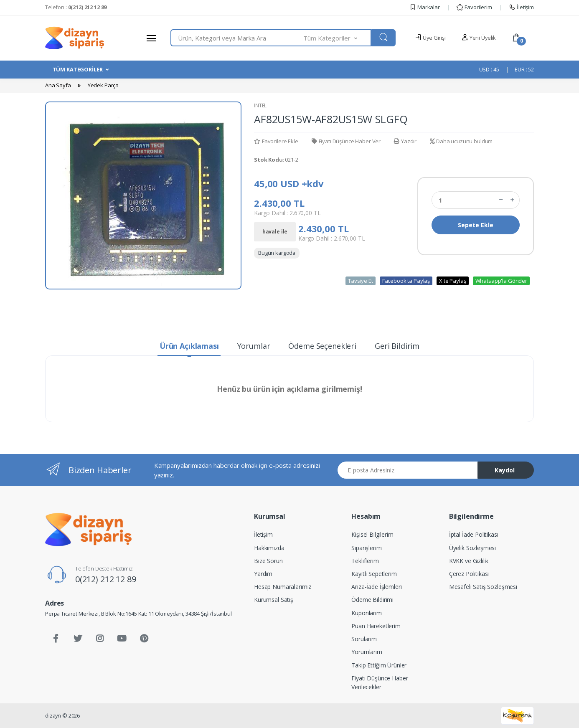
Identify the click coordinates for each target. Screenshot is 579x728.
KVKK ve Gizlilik (469, 561)
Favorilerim (474, 7)
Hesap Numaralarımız (283, 587)
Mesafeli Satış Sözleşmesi (483, 587)
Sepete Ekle (476, 225)
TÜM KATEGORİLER (78, 69)
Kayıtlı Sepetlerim (374, 574)
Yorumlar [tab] (254, 346)
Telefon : (76, 7)
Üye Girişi (430, 38)
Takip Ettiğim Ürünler (379, 665)
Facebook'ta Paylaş (406, 281)
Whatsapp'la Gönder (501, 281)
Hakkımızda (269, 548)
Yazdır (405, 141)
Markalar (425, 7)
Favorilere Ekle (276, 141)
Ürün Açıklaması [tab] (189, 346)
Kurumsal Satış (274, 600)
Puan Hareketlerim (376, 626)
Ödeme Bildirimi (372, 600)
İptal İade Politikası (474, 534)
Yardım (263, 574)
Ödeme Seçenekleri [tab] (322, 346)
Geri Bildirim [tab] (397, 346)
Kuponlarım (367, 613)
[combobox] (237, 38)
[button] (338, 38)
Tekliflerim (365, 561)
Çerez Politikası (469, 574)
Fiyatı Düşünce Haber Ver (346, 141)
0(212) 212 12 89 (106, 579)
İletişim (521, 7)
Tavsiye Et (361, 281)
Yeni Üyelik (479, 38)
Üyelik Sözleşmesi (473, 548)
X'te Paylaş (452, 281)
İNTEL (260, 105)
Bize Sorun (268, 561)
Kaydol (505, 470)
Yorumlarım (367, 652)
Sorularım (364, 639)
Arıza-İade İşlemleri (376, 587)
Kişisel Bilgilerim (372, 534)
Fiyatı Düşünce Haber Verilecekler (380, 682)
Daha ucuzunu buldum (461, 141)
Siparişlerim (366, 548)
